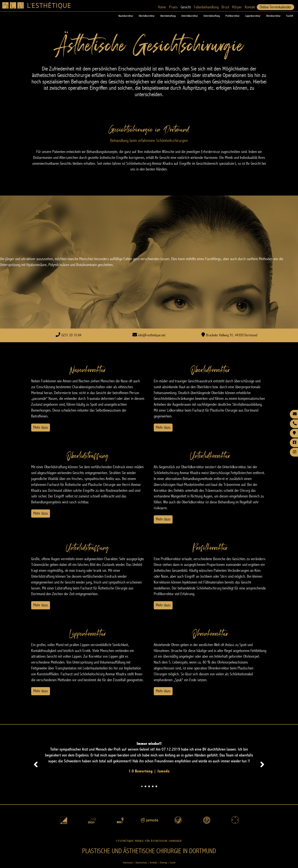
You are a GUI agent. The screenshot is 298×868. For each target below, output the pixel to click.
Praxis (173, 7)
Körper (237, 7)
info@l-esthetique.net (152, 335)
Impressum (128, 863)
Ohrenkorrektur (273, 16)
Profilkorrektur (232, 16)
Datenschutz (141, 863)
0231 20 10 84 (71, 335)
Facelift (290, 16)
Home (162, 7)
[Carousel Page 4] (153, 786)
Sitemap (163, 863)
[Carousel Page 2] (145, 786)
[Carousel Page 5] (156, 786)
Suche (173, 863)
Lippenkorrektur (253, 16)
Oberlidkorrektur (147, 16)
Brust (225, 7)
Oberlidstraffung (168, 16)
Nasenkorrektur (126, 16)
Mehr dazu (41, 427)
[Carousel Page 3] (149, 786)
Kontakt (250, 7)
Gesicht (186, 7)
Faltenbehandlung (206, 7)
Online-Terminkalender (275, 7)
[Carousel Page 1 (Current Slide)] (142, 786)
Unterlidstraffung (212, 16)
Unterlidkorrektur (190, 16)
